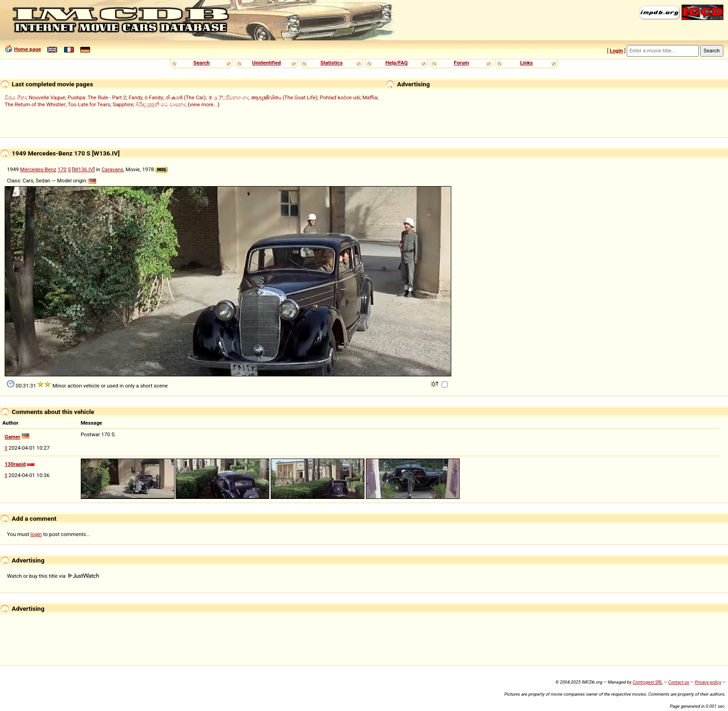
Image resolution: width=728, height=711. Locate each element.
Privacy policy (708, 682)
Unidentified (266, 63)
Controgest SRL (647, 682)
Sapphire (123, 104)
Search (201, 63)
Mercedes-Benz (38, 169)
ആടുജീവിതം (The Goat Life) (284, 97)
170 (62, 169)
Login (616, 51)
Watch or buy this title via (53, 576)
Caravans (113, 169)
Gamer (13, 437)
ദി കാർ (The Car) (185, 97)
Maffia (370, 97)
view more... (204, 104)
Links (526, 63)
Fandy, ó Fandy (146, 97)
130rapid (15, 464)
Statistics (331, 63)
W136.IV (83, 169)
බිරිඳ (140, 104)
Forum (462, 63)
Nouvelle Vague (47, 97)
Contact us (679, 682)
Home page (27, 49)
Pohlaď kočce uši (340, 97)
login (36, 534)
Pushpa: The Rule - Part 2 (97, 97)
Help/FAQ (396, 63)
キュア (216, 97)
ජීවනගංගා (237, 97)
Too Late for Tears (89, 104)
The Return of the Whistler (35, 104)
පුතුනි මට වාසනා (166, 104)
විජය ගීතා (16, 97)
